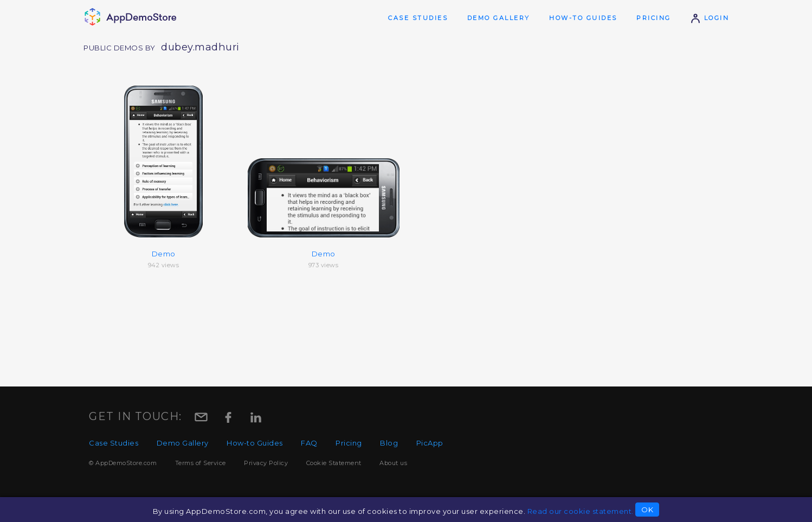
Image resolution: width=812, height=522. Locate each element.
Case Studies (418, 18)
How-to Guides (583, 18)
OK (647, 510)
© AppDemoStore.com (123, 463)
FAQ (309, 443)
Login (710, 18)
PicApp (430, 443)
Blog (389, 443)
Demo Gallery (499, 18)
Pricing (654, 18)
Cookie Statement (334, 463)
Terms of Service (201, 463)
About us (393, 463)
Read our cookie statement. (581, 511)
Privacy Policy (266, 463)
